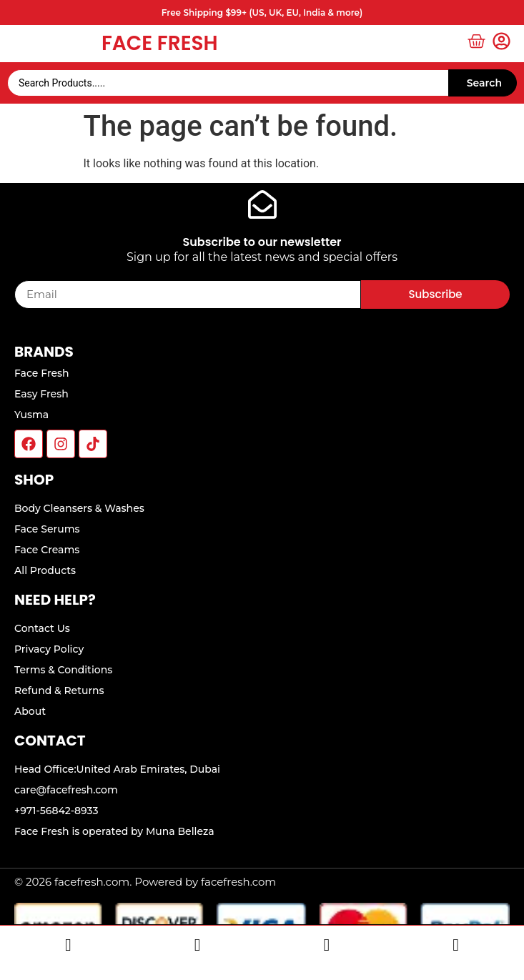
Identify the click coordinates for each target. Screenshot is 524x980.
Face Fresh (160, 43)
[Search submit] (483, 83)
